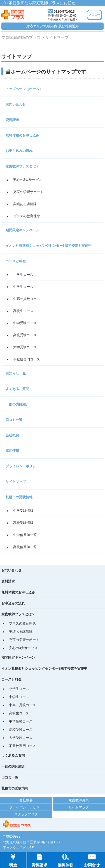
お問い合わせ (16, 104)
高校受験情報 (23, 523)
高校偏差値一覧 (25, 547)
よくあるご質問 (17, 389)
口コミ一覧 (14, 420)
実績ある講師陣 (25, 204)
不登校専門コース (27, 359)
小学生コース (23, 275)
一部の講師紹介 (17, 404)
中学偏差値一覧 (25, 535)
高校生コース (23, 311)
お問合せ (92, 860)
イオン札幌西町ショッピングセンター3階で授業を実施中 (49, 246)
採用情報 (12, 451)
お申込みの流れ (13, 603)
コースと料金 (16, 261)
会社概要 (12, 435)
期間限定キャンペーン (22, 230)
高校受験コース (25, 335)
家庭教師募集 (79, 800)
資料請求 (12, 120)
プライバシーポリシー (22, 466)
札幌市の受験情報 (19, 497)
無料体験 (66, 860)
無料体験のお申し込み (22, 135)
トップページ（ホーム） (24, 89)
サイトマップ (16, 482)
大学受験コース (25, 347)
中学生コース (23, 287)
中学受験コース (25, 323)
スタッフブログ (26, 814)
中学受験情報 (23, 511)
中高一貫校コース (27, 299)
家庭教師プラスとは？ (22, 166)
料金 (13, 860)
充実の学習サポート (28, 192)
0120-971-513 (64, 12)
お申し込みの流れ (19, 151)
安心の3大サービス (28, 180)
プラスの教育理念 (27, 216)
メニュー (94, 14)
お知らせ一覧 (16, 373)
